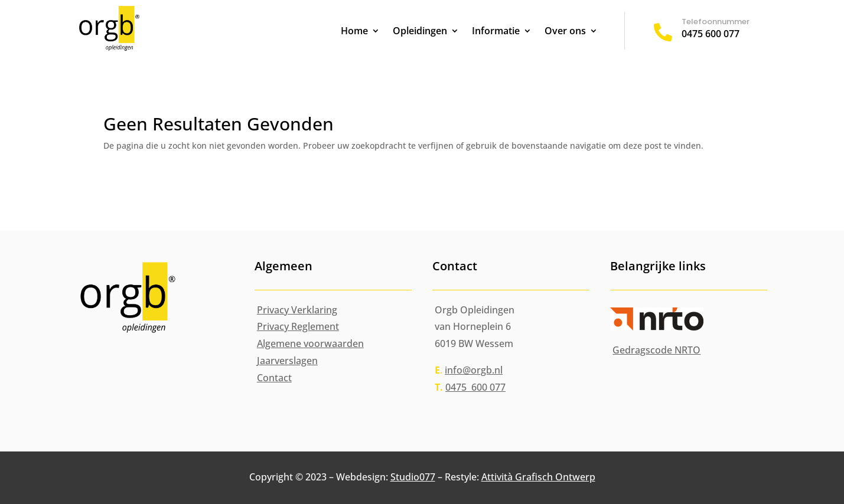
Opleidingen (420, 32)
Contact (274, 378)
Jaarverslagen (287, 361)
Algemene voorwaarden (310, 343)
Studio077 (413, 477)
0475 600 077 (711, 34)
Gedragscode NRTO (656, 350)
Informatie (496, 32)
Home (354, 32)
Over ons (565, 32)
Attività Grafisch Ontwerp (538, 477)
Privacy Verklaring (297, 310)
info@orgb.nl (474, 370)
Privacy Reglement (298, 326)
